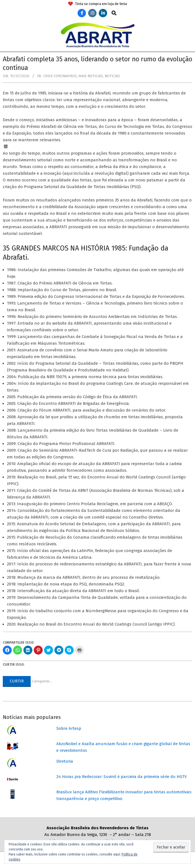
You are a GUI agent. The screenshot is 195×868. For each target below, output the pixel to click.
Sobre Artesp (69, 728)
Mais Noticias (91, 76)
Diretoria (65, 761)
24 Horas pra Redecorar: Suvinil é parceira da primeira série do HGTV (121, 777)
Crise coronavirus (60, 76)
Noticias (112, 76)
